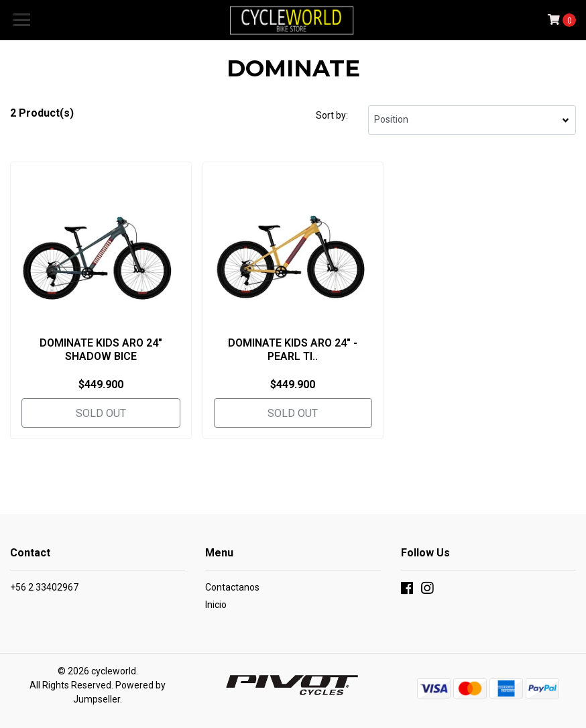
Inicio (216, 605)
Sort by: (332, 115)
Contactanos (232, 587)
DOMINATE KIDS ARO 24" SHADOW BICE (101, 349)
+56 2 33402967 (44, 587)
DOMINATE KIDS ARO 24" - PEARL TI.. (293, 349)
